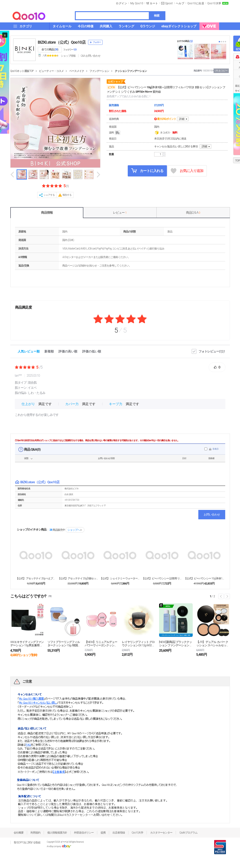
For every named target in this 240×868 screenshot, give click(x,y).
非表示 (215, 449)
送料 (115, 133)
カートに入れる (147, 171)
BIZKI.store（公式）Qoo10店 (62, 42)
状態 (26, 458)
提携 (103, 833)
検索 (157, 16)
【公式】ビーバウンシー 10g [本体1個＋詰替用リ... (204, 578)
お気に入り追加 (187, 171)
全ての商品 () (50, 49)
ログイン (121, 3)
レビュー (120, 213)
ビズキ (111, 87)
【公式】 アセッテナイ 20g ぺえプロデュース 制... (36, 578)
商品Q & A (193, 213)
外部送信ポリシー (84, 833)
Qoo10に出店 (196, 3)
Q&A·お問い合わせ (91, 56)
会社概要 (19, 833)
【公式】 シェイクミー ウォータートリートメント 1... (120, 578)
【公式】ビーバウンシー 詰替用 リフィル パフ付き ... (162, 578)
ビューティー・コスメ (51, 71)
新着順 (49, 351)
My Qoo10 (137, 3)
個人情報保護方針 (57, 833)
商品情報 (47, 213)
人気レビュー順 (29, 351)
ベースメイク (77, 71)
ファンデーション (99, 71)
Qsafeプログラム (188, 833)
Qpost (169, 3)
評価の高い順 (68, 351)
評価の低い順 (92, 351)
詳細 (182, 119)
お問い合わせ (212, 515)
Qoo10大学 (214, 3)
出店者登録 (119, 833)
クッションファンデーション (131, 71)
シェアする (49, 195)
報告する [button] (67, 195)
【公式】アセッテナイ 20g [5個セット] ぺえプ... (78, 578)
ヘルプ (180, 3)
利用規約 (35, 833)
